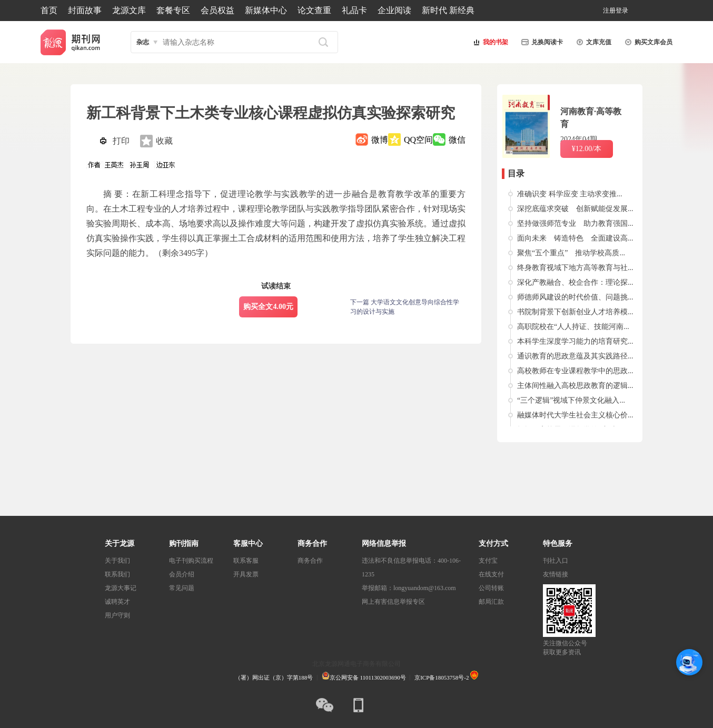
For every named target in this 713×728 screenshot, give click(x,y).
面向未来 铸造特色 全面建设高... (575, 238)
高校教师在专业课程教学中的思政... (575, 371)
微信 (457, 140)
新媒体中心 (266, 10)
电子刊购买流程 (191, 561)
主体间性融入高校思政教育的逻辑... (575, 386)
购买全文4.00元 (268, 307)
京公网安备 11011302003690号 (364, 677)
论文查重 (314, 10)
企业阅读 (394, 10)
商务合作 (310, 561)
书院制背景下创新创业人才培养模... (575, 312)
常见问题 (182, 588)
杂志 (143, 42)
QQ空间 (418, 140)
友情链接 (556, 574)
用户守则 (117, 615)
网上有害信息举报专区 (393, 602)
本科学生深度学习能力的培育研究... (575, 341)
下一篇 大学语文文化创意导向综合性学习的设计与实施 (405, 307)
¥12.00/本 (587, 149)
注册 (609, 11)
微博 (380, 140)
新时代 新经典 (448, 10)
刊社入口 (556, 561)
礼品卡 (354, 10)
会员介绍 (182, 574)
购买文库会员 (647, 42)
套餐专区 (173, 10)
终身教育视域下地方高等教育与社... (575, 268)
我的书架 (489, 42)
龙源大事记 (121, 588)
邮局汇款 (491, 602)
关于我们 (117, 561)
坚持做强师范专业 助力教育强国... (575, 223)
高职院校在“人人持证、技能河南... (573, 327)
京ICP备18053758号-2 (442, 677)
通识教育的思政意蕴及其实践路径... (575, 356)
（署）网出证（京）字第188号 (274, 677)
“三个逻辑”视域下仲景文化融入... (571, 400)
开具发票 (246, 574)
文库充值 (592, 42)
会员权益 (217, 10)
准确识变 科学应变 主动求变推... (570, 194)
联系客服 (246, 561)
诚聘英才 (117, 602)
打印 (121, 141)
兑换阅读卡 (541, 42)
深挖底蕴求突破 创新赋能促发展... (575, 209)
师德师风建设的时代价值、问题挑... (575, 297)
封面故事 (85, 10)
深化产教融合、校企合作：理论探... (575, 282)
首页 (49, 10)
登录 (622, 11)
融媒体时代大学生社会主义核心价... (575, 415)
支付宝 (488, 561)
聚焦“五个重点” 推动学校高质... (571, 253)
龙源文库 (129, 10)
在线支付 (491, 574)
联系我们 (117, 574)
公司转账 (491, 588)
